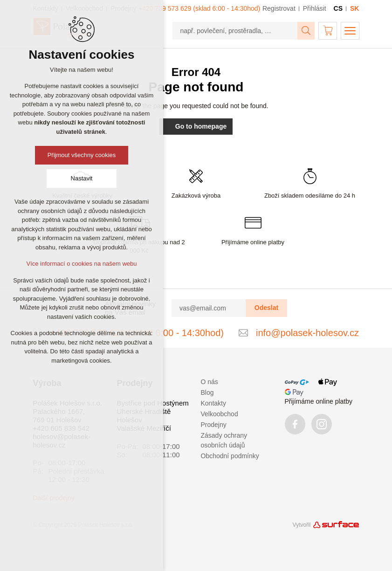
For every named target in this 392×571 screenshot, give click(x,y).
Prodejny (214, 425)
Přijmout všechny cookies (82, 155)
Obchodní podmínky (230, 456)
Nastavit (82, 178)
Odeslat (266, 308)
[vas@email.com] (209, 308)
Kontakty (213, 403)
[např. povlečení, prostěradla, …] (235, 31)
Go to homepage (196, 126)
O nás (210, 382)
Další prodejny (54, 498)
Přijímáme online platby (319, 401)
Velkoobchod (220, 414)
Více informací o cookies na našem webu (81, 264)
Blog (207, 392)
